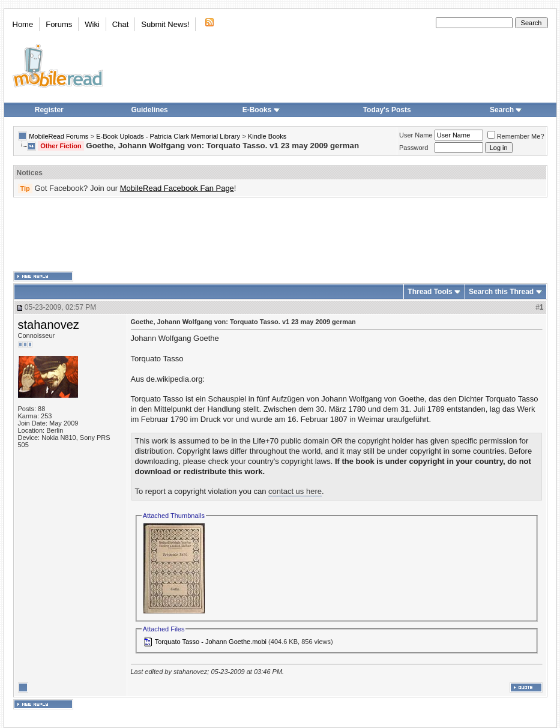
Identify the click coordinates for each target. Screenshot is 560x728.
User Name (416, 135)
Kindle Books (267, 136)
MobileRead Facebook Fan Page (177, 188)
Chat (120, 24)
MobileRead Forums (59, 136)
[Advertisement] (280, 235)
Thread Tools (430, 292)
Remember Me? (516, 136)
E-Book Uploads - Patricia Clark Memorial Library (168, 136)
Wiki (92, 24)
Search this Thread (501, 292)
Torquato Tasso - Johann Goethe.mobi (211, 642)
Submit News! (165, 24)
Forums (59, 24)
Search (506, 110)
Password (414, 148)
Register (49, 110)
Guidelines (149, 110)
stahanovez (49, 325)
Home (23, 24)
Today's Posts (387, 110)
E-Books (261, 110)
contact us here (295, 491)
